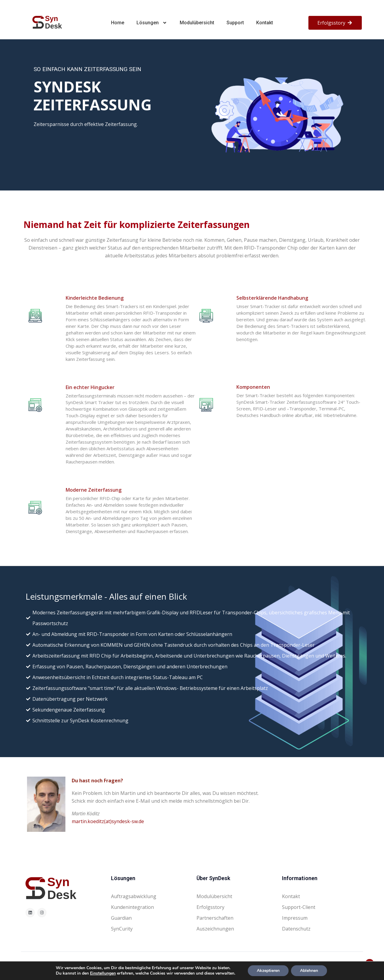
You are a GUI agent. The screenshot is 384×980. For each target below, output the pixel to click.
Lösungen (152, 23)
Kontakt (265, 23)
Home (118, 23)
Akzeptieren (268, 971)
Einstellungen (103, 973)
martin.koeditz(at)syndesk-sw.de (108, 821)
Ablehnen (309, 971)
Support (235, 23)
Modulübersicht (197, 23)
